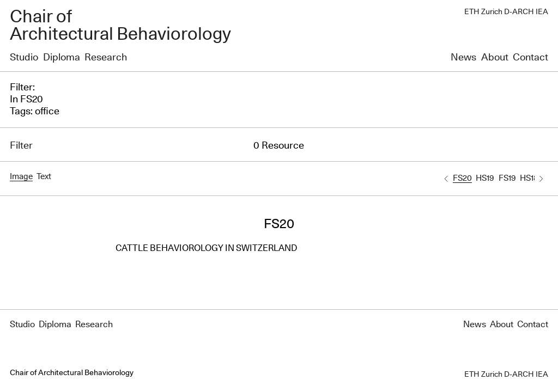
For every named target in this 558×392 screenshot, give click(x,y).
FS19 (507, 178)
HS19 (485, 178)
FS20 (462, 178)
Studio (24, 58)
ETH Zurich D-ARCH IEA (506, 12)
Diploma (62, 58)
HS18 (529, 178)
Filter (21, 146)
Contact (530, 58)
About (495, 58)
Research (106, 58)
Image (21, 177)
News (463, 58)
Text (44, 177)
